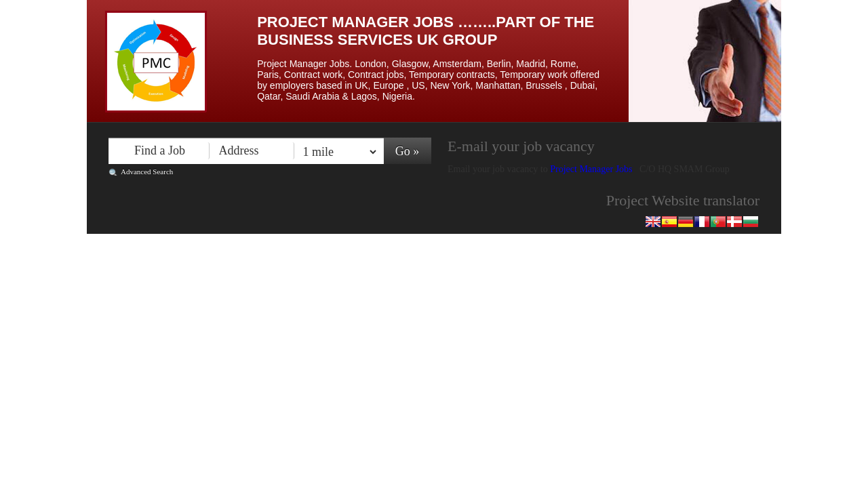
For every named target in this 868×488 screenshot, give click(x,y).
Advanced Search (147, 171)
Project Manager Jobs (592, 169)
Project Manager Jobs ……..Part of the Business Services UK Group (426, 31)
